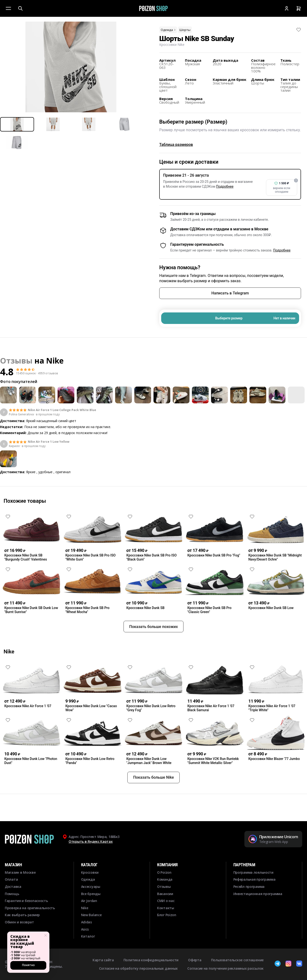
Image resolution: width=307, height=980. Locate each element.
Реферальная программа (254, 879)
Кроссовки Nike (172, 45)
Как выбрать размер (22, 915)
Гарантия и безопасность (26, 901)
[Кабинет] (287, 8)
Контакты (166, 908)
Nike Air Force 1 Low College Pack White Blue (62, 410)
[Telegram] (278, 964)
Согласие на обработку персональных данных (139, 968)
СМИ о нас (166, 901)
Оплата (11, 879)
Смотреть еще (153, 485)
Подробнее (225, 186)
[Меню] (8, 8)
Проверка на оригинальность (30, 908)
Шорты (185, 30)
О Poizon (164, 872)
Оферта (195, 960)
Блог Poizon (167, 915)
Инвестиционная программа (258, 894)
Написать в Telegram (230, 293)
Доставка (13, 887)
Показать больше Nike (153, 795)
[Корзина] (299, 8)
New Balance (91, 915)
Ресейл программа (249, 887)
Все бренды (91, 894)
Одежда (168, 30)
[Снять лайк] (299, 30)
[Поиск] (20, 8)
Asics (85, 929)
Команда (165, 879)
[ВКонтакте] (299, 964)
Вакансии (165, 894)
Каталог (88, 936)
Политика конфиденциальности (151, 960)
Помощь (12, 894)
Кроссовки (90, 872)
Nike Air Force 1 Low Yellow (49, 442)
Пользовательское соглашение (237, 960)
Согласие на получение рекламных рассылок (225, 968)
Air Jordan (89, 901)
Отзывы (164, 887)
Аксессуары (91, 887)
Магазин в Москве (20, 872)
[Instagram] (288, 964)
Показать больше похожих (154, 644)
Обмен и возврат (19, 922)
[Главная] (153, 8)
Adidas (86, 922)
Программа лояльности (253, 872)
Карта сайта (103, 960)
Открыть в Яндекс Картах (91, 841)
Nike (55, 361)
